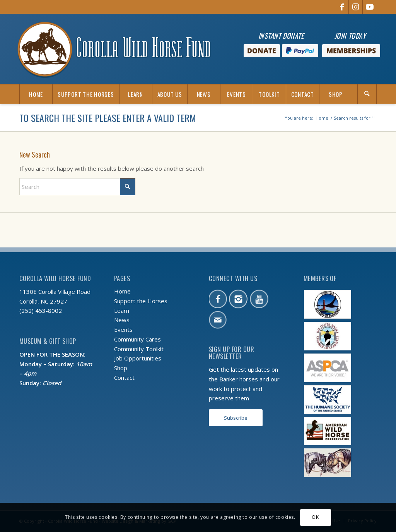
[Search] (367, 94)
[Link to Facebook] (342, 7)
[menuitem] (36, 94)
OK (315, 517)
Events (123, 329)
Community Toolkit (139, 349)
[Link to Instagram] (356, 7)
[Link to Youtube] (370, 7)
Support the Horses (141, 301)
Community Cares (137, 339)
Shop (121, 368)
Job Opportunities (138, 358)
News (122, 320)
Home (122, 291)
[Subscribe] (236, 418)
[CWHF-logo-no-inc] (114, 49)
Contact (124, 378)
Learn (122, 311)
